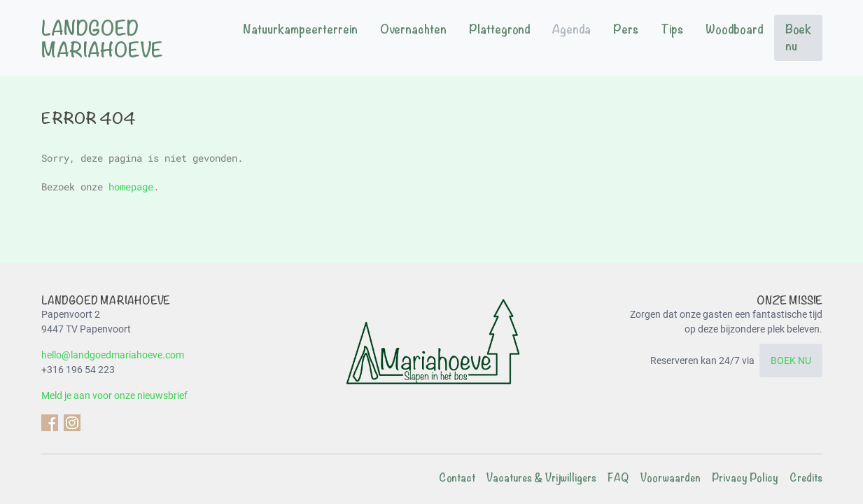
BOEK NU (791, 360)
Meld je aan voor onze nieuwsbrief (114, 395)
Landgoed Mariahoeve (102, 40)
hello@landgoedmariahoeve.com (113, 355)
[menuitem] (300, 38)
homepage (131, 187)
